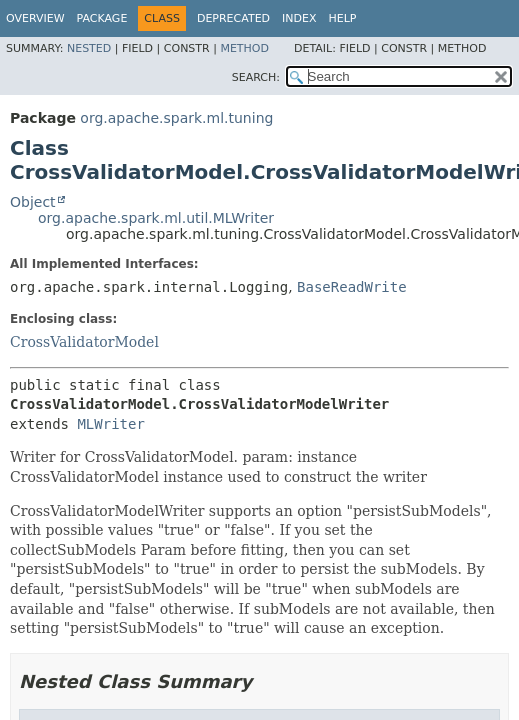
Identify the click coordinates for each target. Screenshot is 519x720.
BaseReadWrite (352, 287)
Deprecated (233, 18)
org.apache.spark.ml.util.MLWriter (156, 218)
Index (299, 18)
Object (33, 202)
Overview (35, 18)
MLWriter (110, 424)
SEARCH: (256, 77)
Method (244, 48)
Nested (89, 48)
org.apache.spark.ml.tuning (176, 118)
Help (343, 18)
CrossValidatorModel (84, 342)
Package (102, 18)
